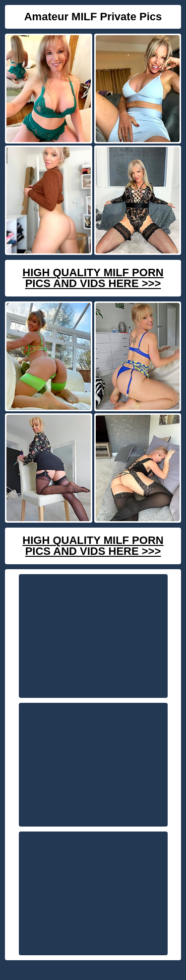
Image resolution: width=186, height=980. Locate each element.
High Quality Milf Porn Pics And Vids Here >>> (93, 278)
